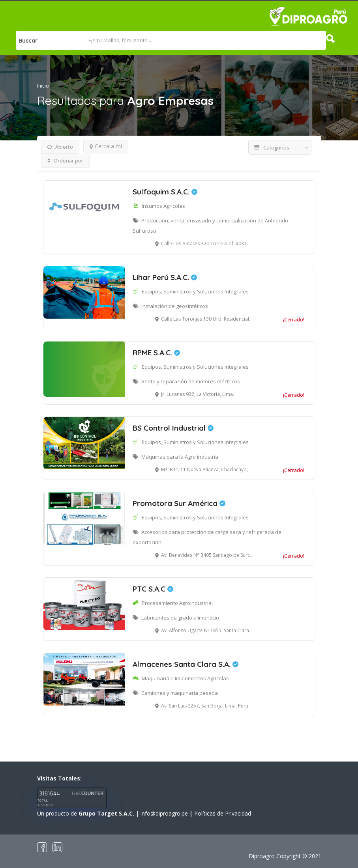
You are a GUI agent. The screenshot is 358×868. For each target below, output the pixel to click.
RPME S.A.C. (156, 353)
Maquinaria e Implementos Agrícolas (185, 678)
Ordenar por (65, 161)
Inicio (43, 86)
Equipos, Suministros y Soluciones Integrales (195, 291)
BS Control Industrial (173, 428)
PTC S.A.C (153, 589)
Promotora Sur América (179, 503)
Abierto (60, 147)
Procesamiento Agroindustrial (177, 603)
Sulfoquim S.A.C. (165, 192)
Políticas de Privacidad (223, 813)
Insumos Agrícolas (163, 206)
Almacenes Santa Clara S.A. (186, 664)
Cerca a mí (106, 146)
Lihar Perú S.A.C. (165, 277)
